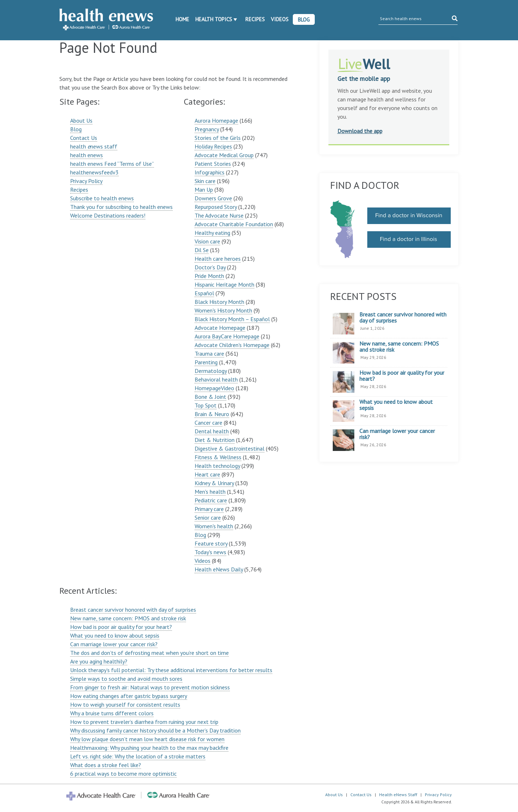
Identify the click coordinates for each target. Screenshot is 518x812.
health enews (87, 155)
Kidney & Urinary (214, 483)
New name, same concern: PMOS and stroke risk (128, 618)
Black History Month (219, 302)
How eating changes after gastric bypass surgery (129, 696)
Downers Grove (213, 198)
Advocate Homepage (220, 328)
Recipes (255, 19)
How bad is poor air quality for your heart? (121, 627)
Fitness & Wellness (218, 457)
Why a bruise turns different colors (112, 713)
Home (182, 19)
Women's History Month (223, 310)
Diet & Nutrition (215, 440)
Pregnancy (207, 129)
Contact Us (84, 138)
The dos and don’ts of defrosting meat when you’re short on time (149, 653)
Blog (304, 20)
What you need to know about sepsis (115, 635)
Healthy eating (212, 233)
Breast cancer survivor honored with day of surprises (133, 610)
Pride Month (209, 276)
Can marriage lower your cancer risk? (114, 644)
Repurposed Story (216, 207)
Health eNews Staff (398, 795)
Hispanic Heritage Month (224, 284)
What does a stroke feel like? (106, 765)
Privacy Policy (86, 181)
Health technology (217, 466)
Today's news (210, 552)
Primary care (209, 509)
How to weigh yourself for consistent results (125, 704)
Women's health (214, 526)
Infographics (210, 172)
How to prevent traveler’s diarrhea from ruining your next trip (144, 722)
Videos (280, 19)
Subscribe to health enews (102, 198)
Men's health (210, 492)
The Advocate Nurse (219, 215)
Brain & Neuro (212, 414)
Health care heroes (218, 259)
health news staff (94, 146)
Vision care (207, 241)
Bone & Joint (210, 397)
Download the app (360, 131)
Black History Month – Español (232, 319)
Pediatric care (211, 500)
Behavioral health (216, 379)
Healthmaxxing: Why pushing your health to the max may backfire (149, 748)
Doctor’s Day (210, 267)
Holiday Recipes (213, 146)
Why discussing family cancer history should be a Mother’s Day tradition (155, 730)
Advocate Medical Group (224, 155)
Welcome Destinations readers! (108, 215)
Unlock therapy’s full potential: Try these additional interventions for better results (171, 670)
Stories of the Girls (218, 138)
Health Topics (214, 19)
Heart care (207, 474)
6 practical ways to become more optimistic (123, 774)
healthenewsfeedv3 (94, 172)
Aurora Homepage (216, 120)
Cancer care (208, 423)
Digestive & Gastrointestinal (230, 448)
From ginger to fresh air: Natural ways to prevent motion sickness (150, 687)
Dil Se (202, 250)
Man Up (204, 190)
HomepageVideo (214, 388)
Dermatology (211, 371)
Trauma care (209, 353)
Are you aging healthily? (99, 661)
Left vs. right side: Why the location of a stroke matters (138, 756)
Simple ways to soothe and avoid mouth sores (126, 679)
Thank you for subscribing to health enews (121, 207)
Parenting (206, 362)
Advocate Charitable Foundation (234, 224)
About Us (81, 120)
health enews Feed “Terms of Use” (112, 164)
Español (204, 293)
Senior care (208, 517)
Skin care (205, 181)
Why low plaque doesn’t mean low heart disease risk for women (147, 739)
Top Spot (206, 405)
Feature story (211, 543)
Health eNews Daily (219, 569)
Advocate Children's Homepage (232, 345)
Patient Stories (213, 164)
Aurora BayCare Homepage (227, 336)
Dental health (212, 431)
